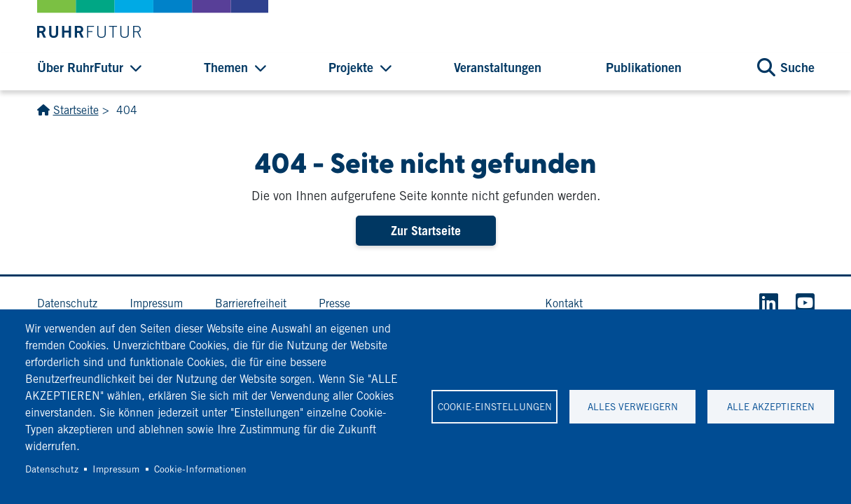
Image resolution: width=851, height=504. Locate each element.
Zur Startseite (426, 231)
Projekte (351, 67)
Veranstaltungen (498, 67)
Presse (334, 303)
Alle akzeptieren (771, 407)
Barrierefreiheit (251, 303)
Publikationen (644, 67)
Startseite (76, 110)
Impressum (116, 469)
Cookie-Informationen (200, 469)
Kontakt (564, 303)
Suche (797, 67)
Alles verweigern (633, 407)
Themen (226, 67)
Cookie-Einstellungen (495, 407)
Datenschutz (52, 469)
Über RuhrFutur (80, 67)
